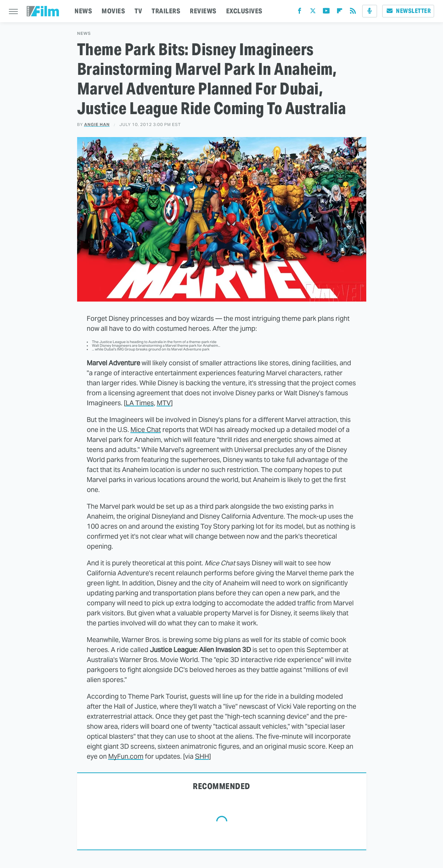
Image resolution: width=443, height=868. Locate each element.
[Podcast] (370, 11)
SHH (202, 756)
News (84, 34)
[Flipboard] (340, 12)
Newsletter (408, 11)
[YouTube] (326, 12)
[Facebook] (300, 12)
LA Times (140, 403)
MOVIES (113, 11)
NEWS (83, 11)
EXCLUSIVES (244, 11)
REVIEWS (203, 11)
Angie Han (97, 124)
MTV (164, 403)
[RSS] (353, 12)
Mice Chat (146, 430)
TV (138, 11)
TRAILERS (166, 11)
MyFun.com (126, 756)
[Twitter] (313, 12)
